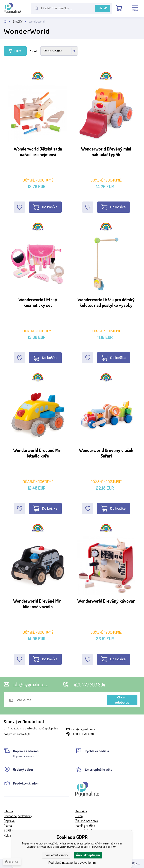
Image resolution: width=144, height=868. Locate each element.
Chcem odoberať (122, 700)
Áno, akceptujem (88, 855)
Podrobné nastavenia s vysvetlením (72, 863)
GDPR (7, 830)
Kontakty (81, 811)
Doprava (9, 821)
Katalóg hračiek (85, 826)
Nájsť (103, 8)
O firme (8, 811)
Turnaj (79, 816)
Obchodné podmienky (18, 816)
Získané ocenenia (87, 821)
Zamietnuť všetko (56, 855)
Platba (8, 826)
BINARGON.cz (133, 863)
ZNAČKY (18, 21)
